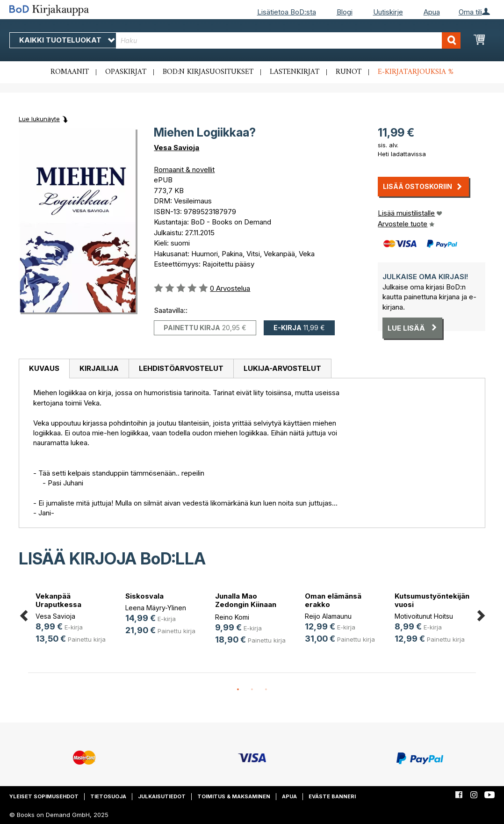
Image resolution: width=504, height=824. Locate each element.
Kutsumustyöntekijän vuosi (432, 600)
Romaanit (70, 72)
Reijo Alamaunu (328, 616)
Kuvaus (44, 368)
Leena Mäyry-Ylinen (156, 608)
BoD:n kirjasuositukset (208, 72)
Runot (349, 72)
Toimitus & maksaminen (234, 796)
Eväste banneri (332, 796)
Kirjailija (99, 368)
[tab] (44, 369)
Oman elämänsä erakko (333, 600)
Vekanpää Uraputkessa (58, 600)
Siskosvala (144, 596)
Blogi (345, 12)
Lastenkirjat (295, 72)
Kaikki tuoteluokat (67, 40)
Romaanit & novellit (184, 170)
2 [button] (252, 690)
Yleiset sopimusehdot (44, 796)
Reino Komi (232, 617)
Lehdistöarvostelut (181, 368)
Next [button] (481, 614)
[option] (73, 619)
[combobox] (288, 40)
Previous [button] (23, 614)
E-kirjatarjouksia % (416, 72)
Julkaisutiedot (162, 796)
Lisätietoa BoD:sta (287, 12)
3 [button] (266, 690)
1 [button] (238, 690)
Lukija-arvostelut (282, 368)
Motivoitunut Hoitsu (424, 616)
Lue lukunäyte (39, 119)
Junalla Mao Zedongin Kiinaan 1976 (246, 604)
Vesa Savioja (176, 148)
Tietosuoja (108, 796)
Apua (432, 12)
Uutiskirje (388, 12)
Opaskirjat (126, 72)
